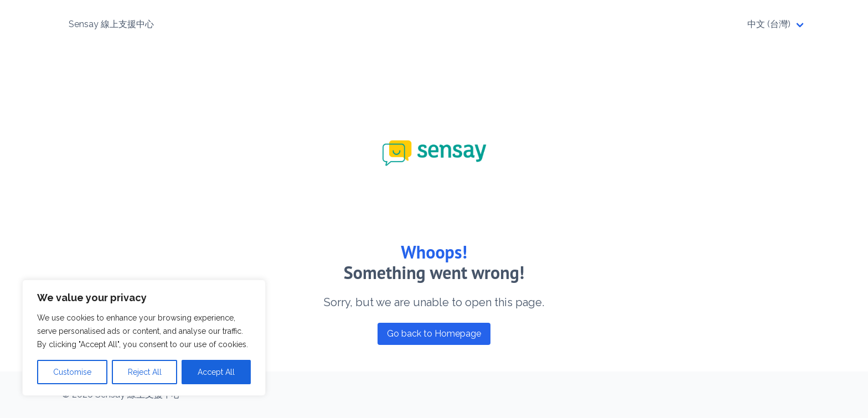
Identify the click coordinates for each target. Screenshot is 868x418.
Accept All (216, 372)
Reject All (145, 372)
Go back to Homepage (434, 334)
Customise (72, 372)
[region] (144, 338)
